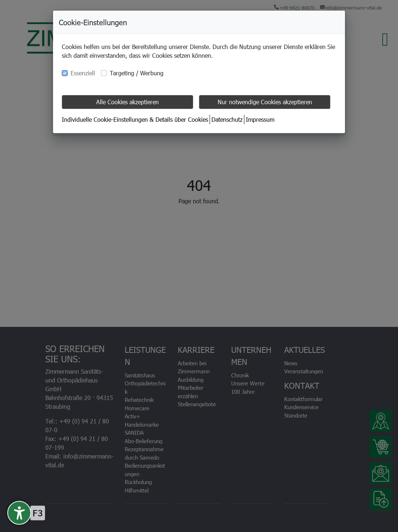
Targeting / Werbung (137, 73)
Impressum (260, 119)
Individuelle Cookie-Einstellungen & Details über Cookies (135, 119)
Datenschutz (227, 119)
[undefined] (19, 513)
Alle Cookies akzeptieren (127, 102)
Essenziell (83, 73)
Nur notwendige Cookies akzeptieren (265, 102)
